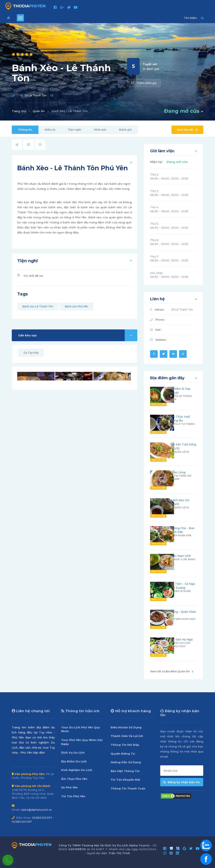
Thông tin (25, 130)
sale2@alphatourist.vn (36, 810)
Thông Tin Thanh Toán (128, 788)
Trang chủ (19, 111)
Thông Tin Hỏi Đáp (125, 745)
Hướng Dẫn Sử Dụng (126, 762)
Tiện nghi (75, 130)
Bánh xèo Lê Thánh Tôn (38, 306)
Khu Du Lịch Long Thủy (180, 645)
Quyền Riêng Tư (123, 754)
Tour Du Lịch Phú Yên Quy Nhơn (81, 729)
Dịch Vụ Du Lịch (73, 753)
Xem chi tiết (158, 404)
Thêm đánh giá (144, 83)
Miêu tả (50, 130)
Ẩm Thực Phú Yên (74, 779)
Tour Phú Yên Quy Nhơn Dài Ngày (82, 742)
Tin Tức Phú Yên (73, 796)
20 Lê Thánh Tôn (36, 95)
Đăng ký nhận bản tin (182, 782)
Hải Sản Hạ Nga (181, 639)
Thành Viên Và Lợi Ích (127, 736)
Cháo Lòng (178, 472)
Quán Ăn (39, 111)
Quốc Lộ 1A (180, 507)
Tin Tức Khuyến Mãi (125, 780)
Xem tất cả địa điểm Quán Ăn (172, 671)
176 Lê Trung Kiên (181, 398)
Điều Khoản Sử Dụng (126, 727)
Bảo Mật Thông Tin (125, 771)
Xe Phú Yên (69, 787)
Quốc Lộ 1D (180, 452)
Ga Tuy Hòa (31, 353)
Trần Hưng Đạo (183, 619)
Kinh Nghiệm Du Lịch (77, 770)
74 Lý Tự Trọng (183, 424)
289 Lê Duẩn (180, 591)
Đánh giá (125, 130)
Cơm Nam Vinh (181, 556)
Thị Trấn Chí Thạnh (181, 477)
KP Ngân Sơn (181, 535)
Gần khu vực (78, 335)
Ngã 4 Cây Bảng (183, 559)
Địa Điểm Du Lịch (74, 761)
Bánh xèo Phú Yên (77, 306)
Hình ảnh (100, 130)
